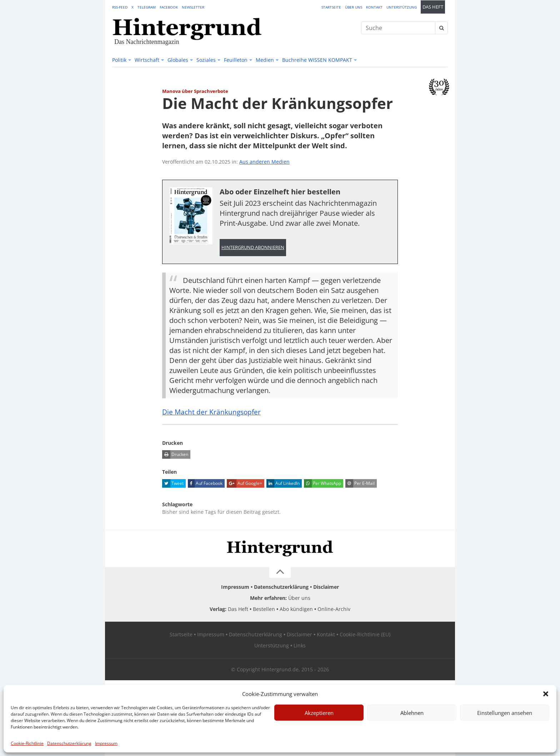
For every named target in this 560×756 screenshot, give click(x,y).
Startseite (331, 7)
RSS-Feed (120, 7)
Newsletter (193, 7)
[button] (546, 694)
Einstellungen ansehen (505, 713)
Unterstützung (402, 7)
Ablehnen (412, 713)
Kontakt (374, 7)
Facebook (169, 7)
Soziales (206, 60)
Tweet (173, 483)
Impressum (106, 743)
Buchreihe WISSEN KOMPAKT (317, 60)
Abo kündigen (296, 609)
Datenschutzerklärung (69, 743)
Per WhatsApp (322, 483)
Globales (178, 60)
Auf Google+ (244, 483)
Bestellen (264, 609)
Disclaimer (326, 587)
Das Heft (433, 7)
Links (300, 645)
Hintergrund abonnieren (253, 247)
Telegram (147, 7)
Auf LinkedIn (283, 483)
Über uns (354, 7)
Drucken (175, 454)
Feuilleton (236, 60)
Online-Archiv (334, 609)
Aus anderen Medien (264, 162)
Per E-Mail (360, 483)
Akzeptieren (319, 713)
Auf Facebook (205, 483)
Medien (265, 60)
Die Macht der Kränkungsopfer (213, 412)
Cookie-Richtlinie (27, 743)
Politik (119, 60)
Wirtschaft (147, 60)
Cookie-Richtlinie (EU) (365, 634)
